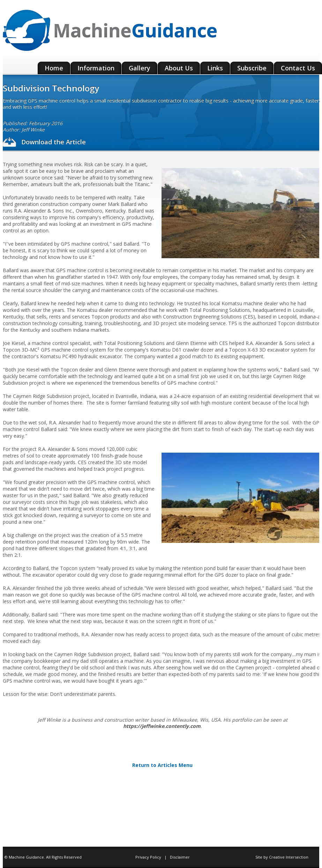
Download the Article (44, 142)
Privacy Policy (149, 857)
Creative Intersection (289, 857)
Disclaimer (180, 857)
